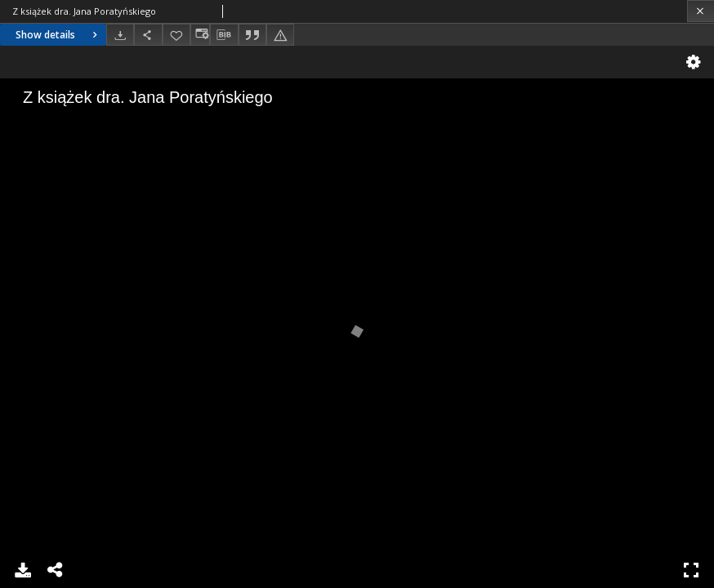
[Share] (148, 35)
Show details (58, 35)
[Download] (120, 35)
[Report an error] (280, 35)
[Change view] (200, 35)
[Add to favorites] (176, 35)
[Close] (701, 11)
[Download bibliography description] (224, 35)
